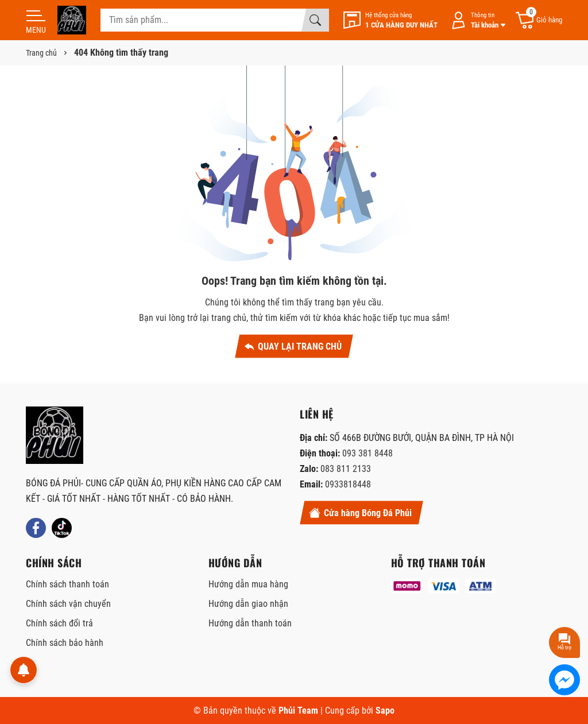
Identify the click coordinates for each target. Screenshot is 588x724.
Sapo (385, 711)
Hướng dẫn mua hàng (248, 584)
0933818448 (348, 484)
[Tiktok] (62, 528)
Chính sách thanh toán (67, 584)
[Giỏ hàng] (538, 20)
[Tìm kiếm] (315, 20)
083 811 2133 (346, 469)
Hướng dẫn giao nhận (248, 604)
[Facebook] (36, 528)
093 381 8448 (367, 453)
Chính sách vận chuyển (68, 604)
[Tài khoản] (476, 20)
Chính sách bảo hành (65, 643)
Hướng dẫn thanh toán (250, 623)
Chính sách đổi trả (59, 623)
